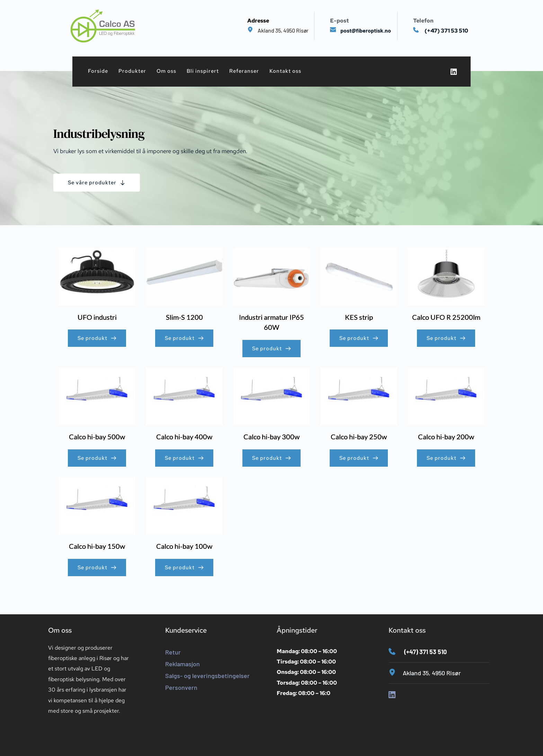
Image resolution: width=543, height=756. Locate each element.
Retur (173, 652)
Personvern (181, 687)
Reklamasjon (183, 664)
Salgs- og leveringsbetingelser (207, 676)
